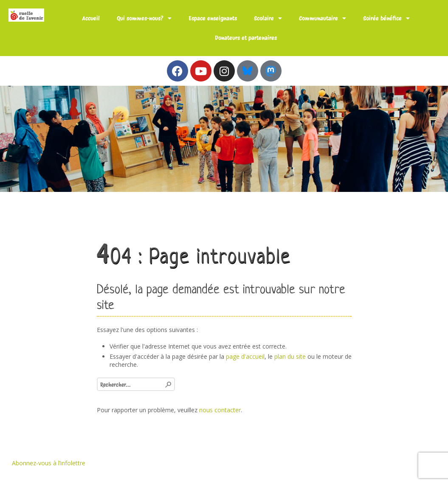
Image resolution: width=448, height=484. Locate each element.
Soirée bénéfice (386, 18)
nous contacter (220, 410)
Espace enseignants (213, 18)
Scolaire (268, 18)
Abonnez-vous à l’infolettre (49, 463)
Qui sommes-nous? (144, 18)
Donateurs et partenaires (246, 38)
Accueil (91, 18)
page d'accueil (245, 356)
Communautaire (323, 18)
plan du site (290, 356)
